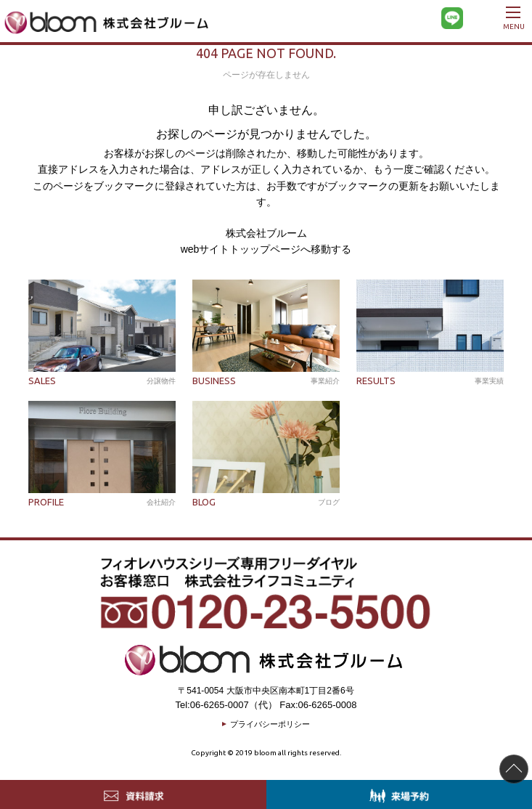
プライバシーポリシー (270, 724)
